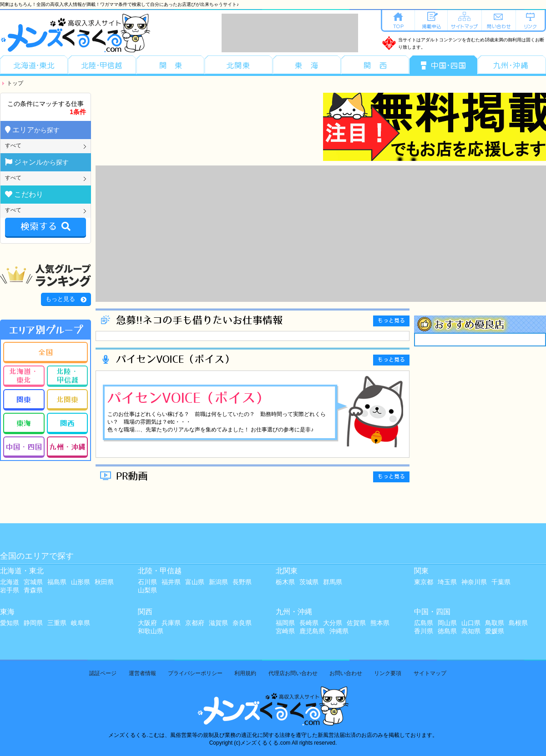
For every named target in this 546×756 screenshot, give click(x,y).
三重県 (57, 623)
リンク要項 (388, 673)
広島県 (424, 623)
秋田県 (104, 582)
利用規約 (245, 673)
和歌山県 (151, 631)
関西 (67, 423)
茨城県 (309, 582)
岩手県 (10, 590)
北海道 (10, 582)
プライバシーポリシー (195, 673)
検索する (45, 227)
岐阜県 (81, 623)
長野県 (242, 582)
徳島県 (447, 631)
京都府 (195, 623)
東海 (24, 423)
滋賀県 (218, 623)
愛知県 (10, 623)
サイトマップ (430, 673)
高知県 (471, 631)
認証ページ (103, 673)
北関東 (67, 399)
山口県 (471, 623)
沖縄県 (339, 631)
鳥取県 (495, 623)
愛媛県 (495, 631)
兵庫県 (171, 623)
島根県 (518, 623)
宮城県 (33, 582)
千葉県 (501, 582)
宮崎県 (285, 631)
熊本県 (380, 623)
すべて (13, 145)
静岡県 (33, 623)
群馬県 (333, 582)
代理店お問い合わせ (293, 673)
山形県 (81, 582)
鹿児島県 (312, 631)
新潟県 (218, 582)
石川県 (147, 582)
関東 (24, 399)
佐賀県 (356, 623)
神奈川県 (474, 582)
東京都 (424, 582)
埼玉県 (447, 582)
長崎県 (309, 623)
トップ (15, 83)
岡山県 (447, 623)
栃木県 (285, 582)
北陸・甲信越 (67, 375)
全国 (45, 352)
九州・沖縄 (67, 446)
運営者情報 (142, 673)
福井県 (171, 582)
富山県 (195, 582)
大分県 (333, 623)
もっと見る (60, 299)
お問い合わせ (346, 673)
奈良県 (242, 623)
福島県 (57, 582)
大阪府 (147, 623)
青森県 (33, 590)
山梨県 (147, 590)
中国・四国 (24, 446)
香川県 (424, 631)
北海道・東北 (24, 375)
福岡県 (285, 623)
